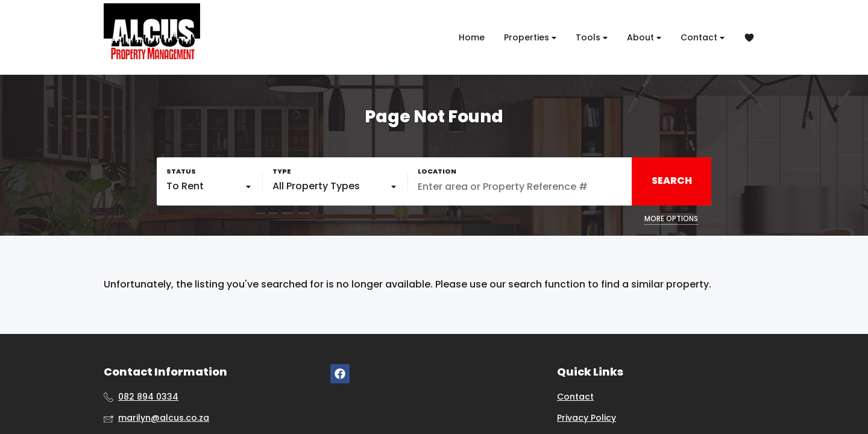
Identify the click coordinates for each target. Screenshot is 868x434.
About (644, 38)
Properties (530, 38)
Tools (592, 38)
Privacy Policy (587, 418)
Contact (703, 38)
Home (472, 37)
